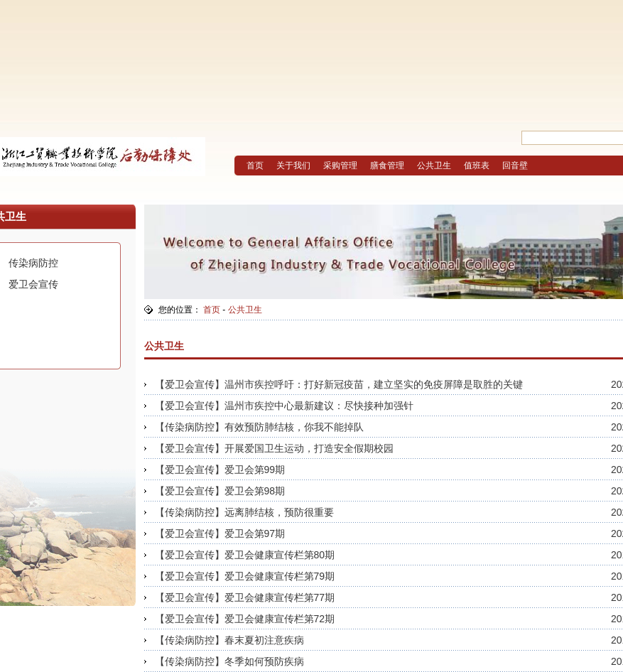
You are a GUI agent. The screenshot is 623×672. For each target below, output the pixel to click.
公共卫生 (245, 310)
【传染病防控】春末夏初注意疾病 (229, 640)
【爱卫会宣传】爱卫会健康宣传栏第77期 (245, 597)
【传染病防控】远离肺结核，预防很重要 (244, 512)
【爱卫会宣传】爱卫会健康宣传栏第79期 (245, 576)
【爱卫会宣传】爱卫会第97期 (220, 533)
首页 (212, 310)
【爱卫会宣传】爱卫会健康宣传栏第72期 (245, 619)
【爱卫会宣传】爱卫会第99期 (220, 470)
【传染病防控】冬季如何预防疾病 (229, 661)
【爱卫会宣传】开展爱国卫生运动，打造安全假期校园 (274, 448)
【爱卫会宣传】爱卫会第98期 (220, 491)
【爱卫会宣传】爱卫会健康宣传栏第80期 (245, 555)
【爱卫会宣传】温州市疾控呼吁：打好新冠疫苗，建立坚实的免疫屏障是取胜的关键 (339, 384)
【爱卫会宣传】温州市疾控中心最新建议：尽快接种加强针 (284, 406)
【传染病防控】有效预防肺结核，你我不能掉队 (259, 427)
